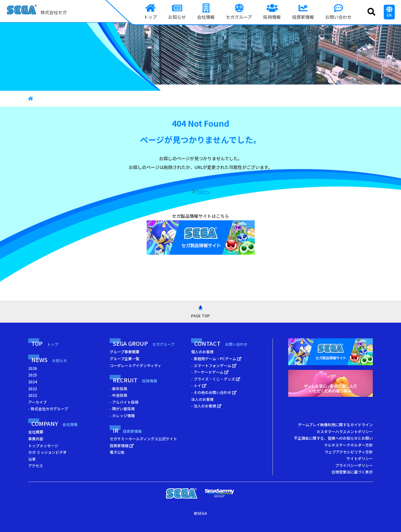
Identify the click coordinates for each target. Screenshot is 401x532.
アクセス (36, 465)
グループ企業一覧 (125, 358)
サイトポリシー (360, 458)
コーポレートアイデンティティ (135, 365)
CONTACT (221, 343)
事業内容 (36, 439)
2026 (33, 368)
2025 (33, 375)
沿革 (32, 459)
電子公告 (117, 452)
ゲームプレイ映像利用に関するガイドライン (335, 425)
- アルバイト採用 (124, 402)
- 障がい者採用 (122, 409)
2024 (33, 382)
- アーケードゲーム (210, 372)
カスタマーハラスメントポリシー (345, 431)
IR (127, 430)
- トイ (199, 385)
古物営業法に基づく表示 (352, 472)
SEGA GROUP (144, 343)
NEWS (49, 360)
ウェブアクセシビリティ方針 (349, 452)
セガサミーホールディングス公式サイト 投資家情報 (143, 442)
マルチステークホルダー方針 (348, 445)
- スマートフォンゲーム (214, 365)
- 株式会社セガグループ (48, 409)
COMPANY (54, 423)
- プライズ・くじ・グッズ (216, 379)
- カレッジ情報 (122, 415)
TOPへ (203, 192)
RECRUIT (135, 380)
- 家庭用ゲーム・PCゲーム (216, 358)
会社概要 (36, 432)
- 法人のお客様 (206, 406)
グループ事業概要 (125, 352)
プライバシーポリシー (354, 465)
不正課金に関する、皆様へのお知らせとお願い (333, 438)
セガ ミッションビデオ (47, 452)
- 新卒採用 (118, 389)
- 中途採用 (118, 395)
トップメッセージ (43, 445)
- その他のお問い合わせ (214, 392)
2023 (33, 389)
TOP (45, 343)
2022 (33, 395)
